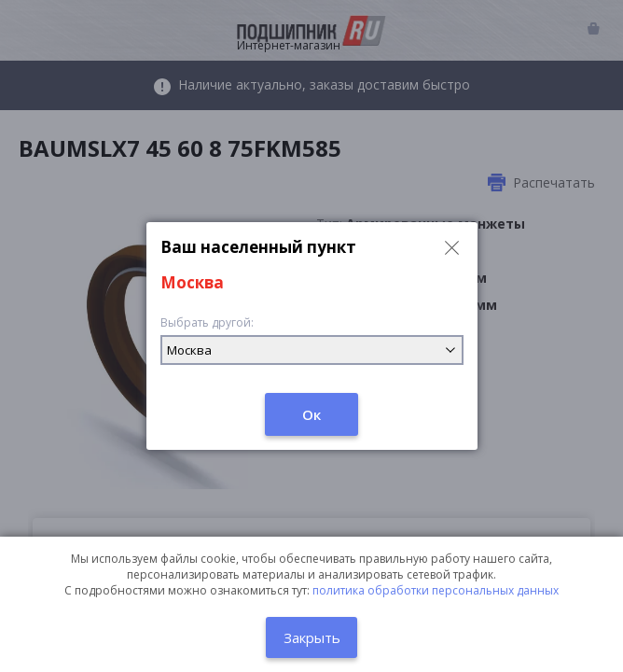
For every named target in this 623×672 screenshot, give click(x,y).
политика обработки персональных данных (436, 590)
